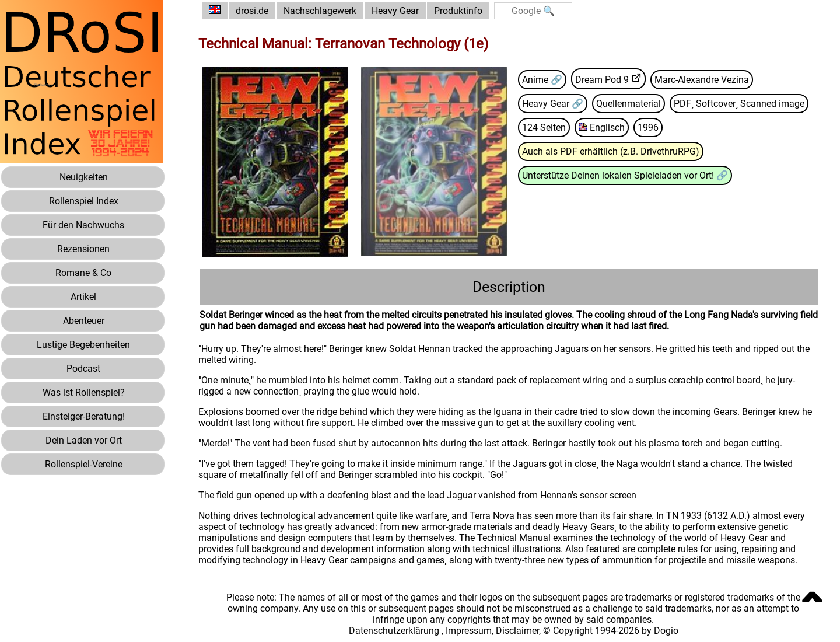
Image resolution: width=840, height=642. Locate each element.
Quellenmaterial (629, 104)
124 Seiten (544, 128)
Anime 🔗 (542, 80)
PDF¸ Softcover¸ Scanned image (739, 104)
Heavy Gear (395, 11)
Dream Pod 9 (602, 80)
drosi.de (252, 11)
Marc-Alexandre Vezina (702, 80)
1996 (648, 128)
